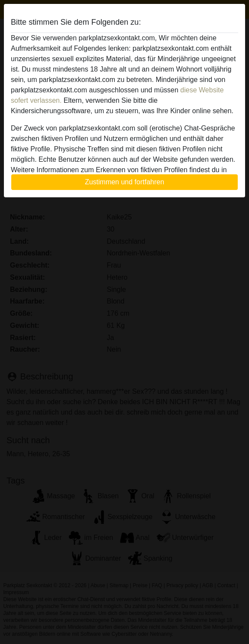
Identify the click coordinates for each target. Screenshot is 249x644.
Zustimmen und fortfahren (124, 182)
